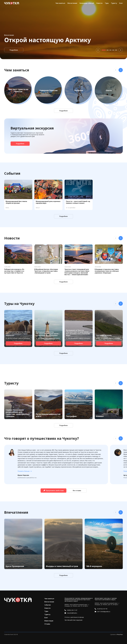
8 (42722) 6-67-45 (102, 609)
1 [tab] (104, 50)
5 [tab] (116, 50)
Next (121, 50)
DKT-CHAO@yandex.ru (104, 612)
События (48, 605)
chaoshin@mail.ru (72, 613)
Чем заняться (60, 3)
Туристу (114, 3)
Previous (98, 50)
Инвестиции (49, 621)
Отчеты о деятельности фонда (74, 617)
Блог (121, 3)
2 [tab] (108, 50)
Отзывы (47, 624)
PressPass (120, 634)
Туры (107, 3)
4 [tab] (113, 50)
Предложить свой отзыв (53, 491)
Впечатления (72, 3)
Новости (99, 3)
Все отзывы (77, 491)
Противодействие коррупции (73, 620)
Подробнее (14, 50)
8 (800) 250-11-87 (72, 610)
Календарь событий (87, 3)
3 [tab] (110, 50)
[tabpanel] (64, 30)
